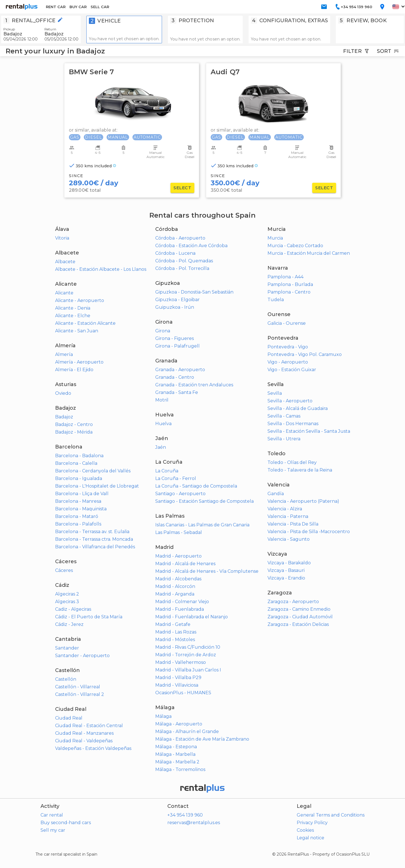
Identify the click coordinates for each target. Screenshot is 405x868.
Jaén (161, 447)
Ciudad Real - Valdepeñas (84, 741)
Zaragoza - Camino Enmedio (299, 609)
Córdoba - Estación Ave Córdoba (191, 246)
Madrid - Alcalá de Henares (185, 564)
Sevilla (275, 393)
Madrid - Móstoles (175, 640)
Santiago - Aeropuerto (180, 494)
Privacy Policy (312, 823)
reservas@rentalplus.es (194, 823)
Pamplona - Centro (289, 292)
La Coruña (167, 471)
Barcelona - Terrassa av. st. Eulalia (92, 532)
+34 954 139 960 (185, 815)
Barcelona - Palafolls (78, 524)
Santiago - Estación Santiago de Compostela (204, 501)
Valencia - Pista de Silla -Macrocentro (309, 532)
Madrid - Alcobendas (178, 579)
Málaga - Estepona (176, 747)
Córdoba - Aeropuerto (180, 238)
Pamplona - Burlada (290, 284)
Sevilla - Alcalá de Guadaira (298, 408)
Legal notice (310, 838)
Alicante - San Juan (77, 331)
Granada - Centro (175, 377)
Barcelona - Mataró (77, 516)
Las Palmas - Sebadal (179, 532)
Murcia (275, 238)
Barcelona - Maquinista (81, 509)
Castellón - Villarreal (78, 687)
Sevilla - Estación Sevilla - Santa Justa (309, 431)
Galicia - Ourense (287, 323)
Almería (64, 354)
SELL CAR (100, 7)
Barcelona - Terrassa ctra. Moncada (94, 539)
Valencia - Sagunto (289, 539)
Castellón (66, 679)
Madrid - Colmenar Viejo (182, 602)
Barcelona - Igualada (79, 478)
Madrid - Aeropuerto (178, 556)
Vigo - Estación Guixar (292, 370)
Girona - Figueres (175, 338)
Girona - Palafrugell (177, 346)
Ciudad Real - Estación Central (89, 726)
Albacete (65, 262)
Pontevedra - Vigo (288, 347)
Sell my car (53, 830)
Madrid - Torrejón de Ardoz (186, 655)
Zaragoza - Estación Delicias (298, 624)
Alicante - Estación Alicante (85, 323)
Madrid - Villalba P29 (178, 678)
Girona (163, 331)
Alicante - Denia (73, 308)
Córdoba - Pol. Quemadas (184, 261)
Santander (67, 648)
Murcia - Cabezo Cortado (295, 246)
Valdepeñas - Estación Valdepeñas (93, 748)
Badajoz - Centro (74, 424)
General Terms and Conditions (331, 815)
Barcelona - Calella (76, 463)
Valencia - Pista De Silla (293, 524)
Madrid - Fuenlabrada (180, 609)
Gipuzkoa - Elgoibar (177, 300)
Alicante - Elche (73, 316)
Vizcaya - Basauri (286, 570)
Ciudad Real (69, 718)
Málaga (163, 716)
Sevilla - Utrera (284, 439)
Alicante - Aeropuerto (80, 300)
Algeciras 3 (67, 602)
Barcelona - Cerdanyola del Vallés (93, 471)
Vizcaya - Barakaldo (289, 563)
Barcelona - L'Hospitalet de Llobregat (97, 486)
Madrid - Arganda (175, 594)
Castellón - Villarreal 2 (80, 694)
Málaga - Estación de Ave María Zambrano (202, 739)
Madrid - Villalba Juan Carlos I (188, 670)
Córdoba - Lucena (175, 253)
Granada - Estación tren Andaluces (194, 385)
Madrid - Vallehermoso (181, 662)
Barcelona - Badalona (79, 456)
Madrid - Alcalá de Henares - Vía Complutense (207, 571)
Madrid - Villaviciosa (177, 685)
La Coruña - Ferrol (176, 478)
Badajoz (64, 417)
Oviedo (63, 393)
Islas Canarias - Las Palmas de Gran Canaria (202, 525)
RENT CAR (56, 7)
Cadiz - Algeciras (73, 609)
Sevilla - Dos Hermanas (293, 424)
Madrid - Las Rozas (176, 632)
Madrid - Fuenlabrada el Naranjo (192, 617)
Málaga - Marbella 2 (177, 762)
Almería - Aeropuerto (79, 362)
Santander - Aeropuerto (82, 656)
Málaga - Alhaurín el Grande (187, 731)
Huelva (163, 424)
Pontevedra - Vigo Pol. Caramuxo (305, 354)
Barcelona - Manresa (78, 501)
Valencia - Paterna (288, 516)
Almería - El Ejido (74, 370)
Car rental (52, 815)
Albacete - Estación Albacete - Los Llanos (101, 269)
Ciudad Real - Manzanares (84, 733)
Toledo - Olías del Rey (292, 462)
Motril (162, 400)
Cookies (305, 830)
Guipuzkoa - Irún (175, 307)
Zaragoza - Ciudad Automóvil (300, 617)
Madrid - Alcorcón (175, 586)
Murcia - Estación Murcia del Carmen (309, 253)
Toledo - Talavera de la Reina (300, 470)
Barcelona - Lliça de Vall (82, 494)
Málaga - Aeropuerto (179, 724)
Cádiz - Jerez (69, 624)
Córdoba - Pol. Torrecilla (182, 268)
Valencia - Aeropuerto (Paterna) (303, 501)
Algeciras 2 (67, 594)
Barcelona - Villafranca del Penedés (95, 547)
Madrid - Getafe (173, 624)
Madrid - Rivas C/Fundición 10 (188, 647)
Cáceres (64, 570)
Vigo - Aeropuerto (288, 362)
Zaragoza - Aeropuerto (293, 602)
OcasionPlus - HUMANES (183, 693)
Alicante (64, 293)
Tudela (276, 300)
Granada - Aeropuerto (180, 370)
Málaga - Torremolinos (180, 769)
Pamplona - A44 (285, 277)
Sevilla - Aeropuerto (290, 401)
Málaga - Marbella (175, 754)
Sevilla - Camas (284, 416)
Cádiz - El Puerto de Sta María (89, 617)
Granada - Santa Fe (177, 392)
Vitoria (62, 238)
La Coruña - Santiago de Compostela (196, 486)
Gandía (276, 494)
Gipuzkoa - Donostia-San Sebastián (194, 292)
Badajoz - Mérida (74, 432)
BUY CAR (78, 7)
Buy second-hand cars (66, 823)
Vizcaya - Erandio (286, 578)
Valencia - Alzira (285, 509)
